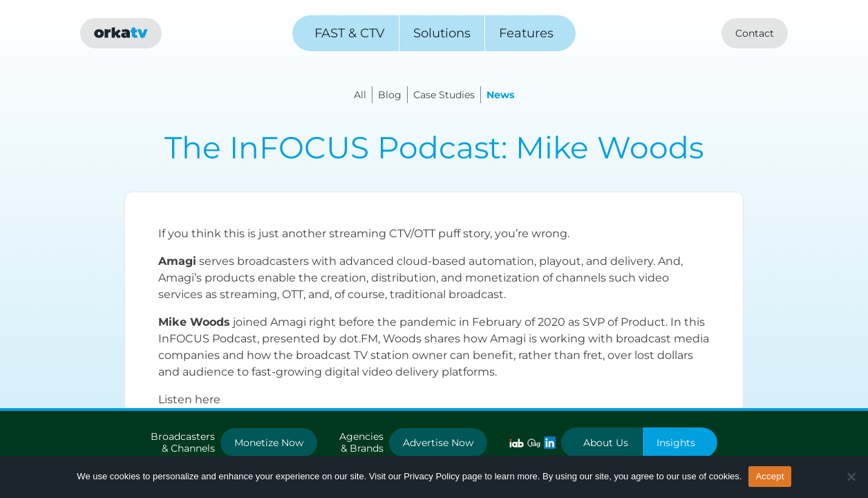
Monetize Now (269, 443)
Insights (676, 443)
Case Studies (444, 95)
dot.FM (359, 339)
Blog (390, 95)
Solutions (442, 33)
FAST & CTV (350, 33)
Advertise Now (438, 443)
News (500, 95)
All (360, 95)
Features (526, 33)
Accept (770, 476)
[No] (851, 477)
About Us (606, 443)
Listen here (189, 399)
